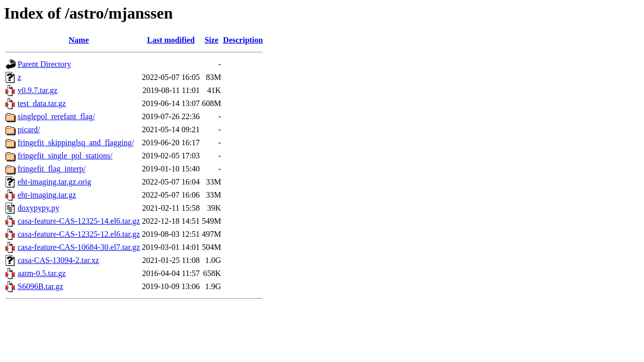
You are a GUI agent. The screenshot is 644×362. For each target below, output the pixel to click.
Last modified (171, 40)
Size (211, 40)
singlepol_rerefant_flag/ (56, 116)
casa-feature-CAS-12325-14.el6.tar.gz (79, 221)
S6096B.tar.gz (41, 286)
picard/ (29, 129)
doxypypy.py (38, 208)
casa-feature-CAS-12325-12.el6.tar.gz (79, 234)
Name (79, 40)
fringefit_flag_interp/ (52, 169)
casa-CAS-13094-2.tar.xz (58, 260)
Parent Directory (44, 64)
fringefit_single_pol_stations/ (65, 156)
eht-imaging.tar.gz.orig (54, 182)
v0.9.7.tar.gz (37, 90)
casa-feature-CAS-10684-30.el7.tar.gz (79, 247)
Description (243, 40)
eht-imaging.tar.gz (47, 195)
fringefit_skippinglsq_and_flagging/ (76, 143)
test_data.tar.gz (42, 103)
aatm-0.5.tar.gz (42, 273)
